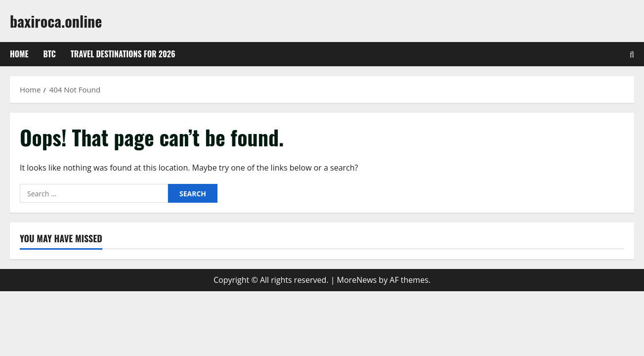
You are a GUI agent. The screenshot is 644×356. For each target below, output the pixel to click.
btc (50, 54)
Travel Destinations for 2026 (123, 54)
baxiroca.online (56, 21)
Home (19, 54)
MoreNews (357, 280)
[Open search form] (632, 54)
